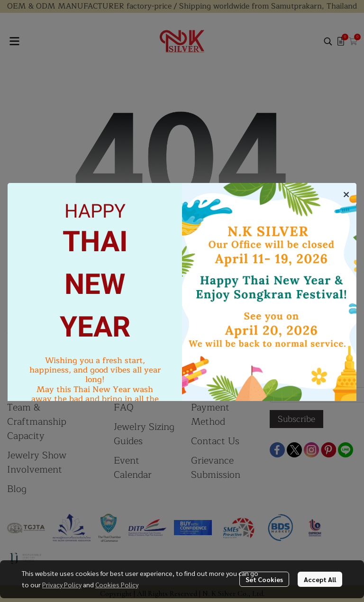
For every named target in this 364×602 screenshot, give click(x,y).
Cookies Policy (117, 584)
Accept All (320, 579)
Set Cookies (264, 579)
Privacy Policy (62, 584)
